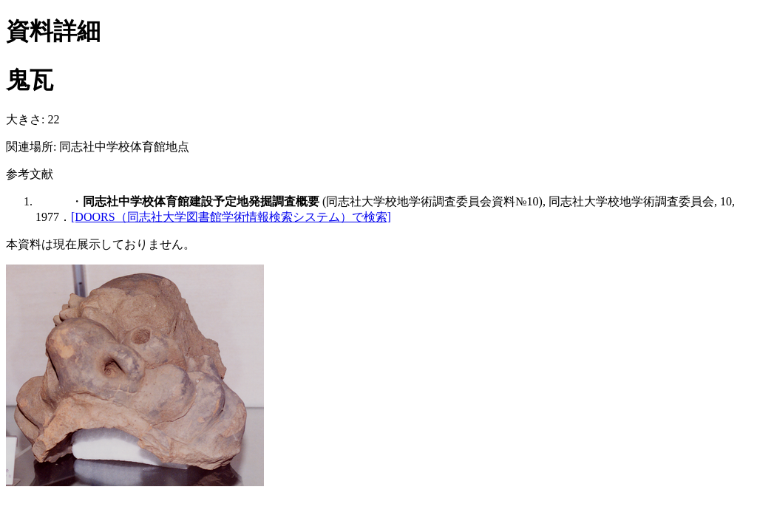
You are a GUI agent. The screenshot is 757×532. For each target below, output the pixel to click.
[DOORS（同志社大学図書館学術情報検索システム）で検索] (231, 217)
